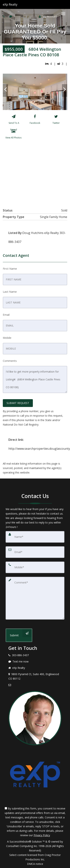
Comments (10, 361)
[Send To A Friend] (14, 120)
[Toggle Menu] (63, 14)
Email (6, 315)
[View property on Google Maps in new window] (35, 173)
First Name (10, 269)
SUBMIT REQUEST (18, 403)
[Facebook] (35, 120)
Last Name (10, 292)
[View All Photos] (13, 135)
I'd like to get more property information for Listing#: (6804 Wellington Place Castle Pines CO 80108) (35, 379)
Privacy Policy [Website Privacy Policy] (42, 835)
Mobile (7, 338)
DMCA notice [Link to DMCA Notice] (35, 864)
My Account (48, 16)
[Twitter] (56, 120)
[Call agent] (18, 4)
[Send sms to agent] (11, 16)
